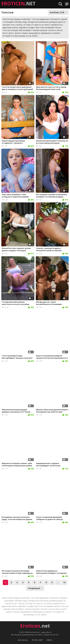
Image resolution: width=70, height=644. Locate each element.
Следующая (35, 588)
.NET (18, 4)
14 (64, 582)
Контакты (23, 640)
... (58, 582)
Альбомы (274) (58, 12)
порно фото (46, 632)
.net (35, 626)
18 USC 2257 (37, 640)
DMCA (49, 640)
